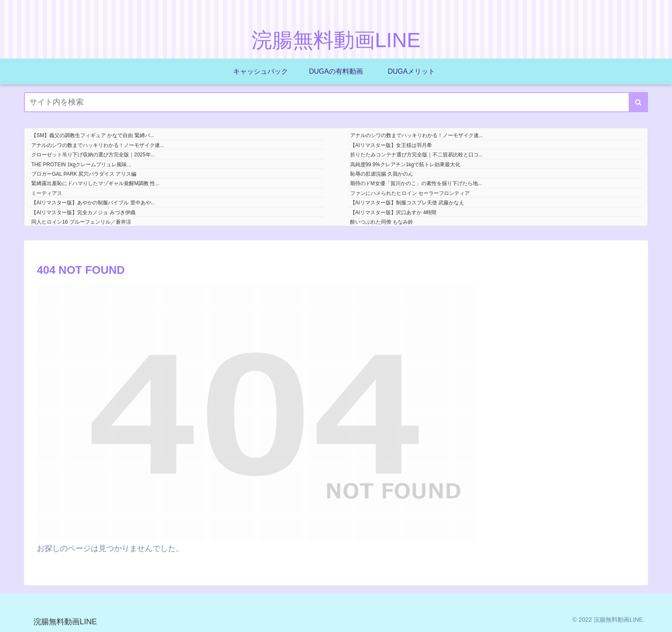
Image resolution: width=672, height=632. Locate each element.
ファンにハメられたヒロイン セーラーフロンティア (410, 193)
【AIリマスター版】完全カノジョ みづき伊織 (83, 213)
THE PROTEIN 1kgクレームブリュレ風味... (81, 165)
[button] (638, 102)
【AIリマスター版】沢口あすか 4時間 (393, 213)
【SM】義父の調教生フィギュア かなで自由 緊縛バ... (93, 135)
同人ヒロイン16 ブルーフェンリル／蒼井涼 (81, 222)
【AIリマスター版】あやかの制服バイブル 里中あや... (93, 203)
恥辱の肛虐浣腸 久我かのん (382, 174)
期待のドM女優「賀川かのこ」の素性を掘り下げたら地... (416, 183)
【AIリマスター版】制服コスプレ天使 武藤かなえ (407, 203)
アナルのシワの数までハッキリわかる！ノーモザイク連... (417, 135)
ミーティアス (47, 193)
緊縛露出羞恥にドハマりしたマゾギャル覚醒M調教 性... (95, 183)
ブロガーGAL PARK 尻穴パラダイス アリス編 (84, 174)
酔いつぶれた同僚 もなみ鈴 (382, 222)
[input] (336, 102)
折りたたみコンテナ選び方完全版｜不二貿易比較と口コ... (417, 155)
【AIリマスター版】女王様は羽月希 (391, 145)
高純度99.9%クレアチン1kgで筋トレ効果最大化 (405, 165)
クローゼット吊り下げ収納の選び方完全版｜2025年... (93, 155)
